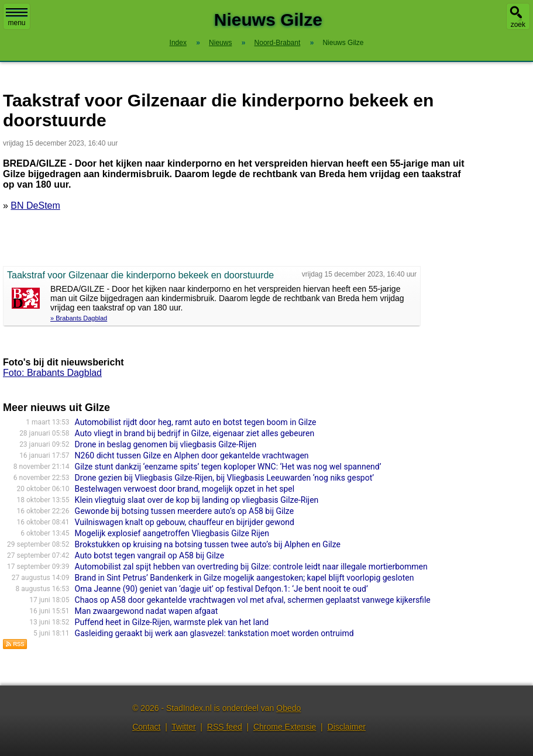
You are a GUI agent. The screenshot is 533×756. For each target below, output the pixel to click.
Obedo (288, 708)
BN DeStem (35, 206)
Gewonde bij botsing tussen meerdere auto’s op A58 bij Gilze (184, 511)
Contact (146, 727)
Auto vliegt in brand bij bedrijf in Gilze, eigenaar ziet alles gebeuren (195, 433)
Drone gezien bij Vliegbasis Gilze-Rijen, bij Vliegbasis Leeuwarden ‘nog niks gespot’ (224, 478)
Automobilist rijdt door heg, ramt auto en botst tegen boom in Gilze (196, 422)
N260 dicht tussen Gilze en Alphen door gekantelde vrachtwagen (192, 455)
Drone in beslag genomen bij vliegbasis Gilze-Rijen (166, 444)
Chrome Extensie (285, 727)
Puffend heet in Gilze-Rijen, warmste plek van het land (172, 622)
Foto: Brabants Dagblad (52, 373)
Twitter (183, 727)
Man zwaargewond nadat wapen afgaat (147, 611)
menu (17, 18)
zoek (518, 25)
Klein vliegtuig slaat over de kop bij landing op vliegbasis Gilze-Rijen (197, 500)
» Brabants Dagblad (79, 318)
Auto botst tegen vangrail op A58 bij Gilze (149, 555)
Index (178, 43)
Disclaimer (347, 727)
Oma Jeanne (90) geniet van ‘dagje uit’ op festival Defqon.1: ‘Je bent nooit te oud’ (221, 589)
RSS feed (225, 727)
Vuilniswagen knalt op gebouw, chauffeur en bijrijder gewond (185, 522)
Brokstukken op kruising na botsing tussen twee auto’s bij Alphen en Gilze (208, 544)
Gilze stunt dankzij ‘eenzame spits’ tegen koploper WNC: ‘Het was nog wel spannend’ (228, 467)
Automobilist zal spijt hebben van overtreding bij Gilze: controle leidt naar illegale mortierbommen (251, 567)
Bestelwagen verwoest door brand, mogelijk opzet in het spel (185, 489)
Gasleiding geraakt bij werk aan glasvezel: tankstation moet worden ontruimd (214, 633)
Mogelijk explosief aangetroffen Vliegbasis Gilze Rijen (172, 533)
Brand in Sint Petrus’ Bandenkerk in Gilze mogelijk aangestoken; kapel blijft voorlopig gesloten (245, 578)
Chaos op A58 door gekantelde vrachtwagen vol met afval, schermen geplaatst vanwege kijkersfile (253, 600)
